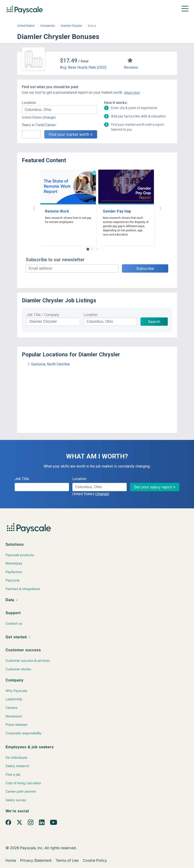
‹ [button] (34, 208)
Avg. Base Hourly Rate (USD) (83, 67)
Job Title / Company (43, 315)
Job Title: (22, 479)
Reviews (131, 67)
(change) (49, 117)
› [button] (160, 208)
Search (154, 322)
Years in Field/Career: (39, 125)
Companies (48, 26)
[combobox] (59, 110)
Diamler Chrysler (71, 26)
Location (90, 315)
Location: (29, 103)
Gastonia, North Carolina (50, 364)
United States (26, 26)
